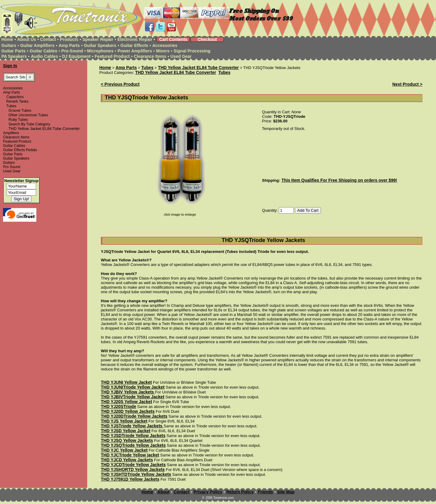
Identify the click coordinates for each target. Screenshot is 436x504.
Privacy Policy (208, 492)
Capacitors (15, 97)
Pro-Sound (72, 51)
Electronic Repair (135, 39)
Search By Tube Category (29, 124)
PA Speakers (14, 56)
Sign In (10, 66)
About (163, 492)
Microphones (100, 51)
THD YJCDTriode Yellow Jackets (133, 465)
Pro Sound (12, 167)
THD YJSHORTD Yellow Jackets (133, 469)
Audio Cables (44, 56)
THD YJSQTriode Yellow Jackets (133, 445)
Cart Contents (173, 39)
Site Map (286, 492)
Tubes (11, 106)
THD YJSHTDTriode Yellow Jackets (136, 474)
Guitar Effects (134, 45)
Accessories (165, 45)
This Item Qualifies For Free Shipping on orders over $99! (339, 180)
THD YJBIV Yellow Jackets (128, 392)
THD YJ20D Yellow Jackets (128, 411)
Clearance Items (150, 56)
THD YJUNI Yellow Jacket (126, 382)
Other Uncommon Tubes (28, 115)
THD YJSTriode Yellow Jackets (132, 426)
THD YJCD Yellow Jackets (127, 460)
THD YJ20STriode (118, 406)
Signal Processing (192, 51)
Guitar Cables (43, 51)
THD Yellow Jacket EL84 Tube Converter (198, 68)
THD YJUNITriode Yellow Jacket (133, 387)
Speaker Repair (98, 39)
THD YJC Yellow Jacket (124, 450)
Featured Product (112, 56)
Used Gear (181, 56)
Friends (265, 492)
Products (69, 39)
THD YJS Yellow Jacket (124, 421)
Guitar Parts (13, 51)
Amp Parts (69, 45)
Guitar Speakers (100, 45)
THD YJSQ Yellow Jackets (127, 440)
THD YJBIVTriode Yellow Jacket (133, 397)
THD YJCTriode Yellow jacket (130, 455)
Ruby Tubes (18, 120)
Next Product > (407, 84)
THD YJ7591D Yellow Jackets (130, 479)
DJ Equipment (76, 56)
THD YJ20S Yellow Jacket (126, 402)
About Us (27, 39)
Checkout (207, 39)
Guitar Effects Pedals (20, 150)
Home (7, 39)
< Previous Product (120, 84)
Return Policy (240, 492)
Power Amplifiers (135, 51)
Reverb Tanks (17, 101)
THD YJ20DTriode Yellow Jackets (134, 416)
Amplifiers (11, 133)
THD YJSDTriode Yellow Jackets (133, 436)
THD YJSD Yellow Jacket (126, 431)
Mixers (163, 51)
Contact (48, 39)
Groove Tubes (20, 111)
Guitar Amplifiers (37, 45)
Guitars (9, 45)
